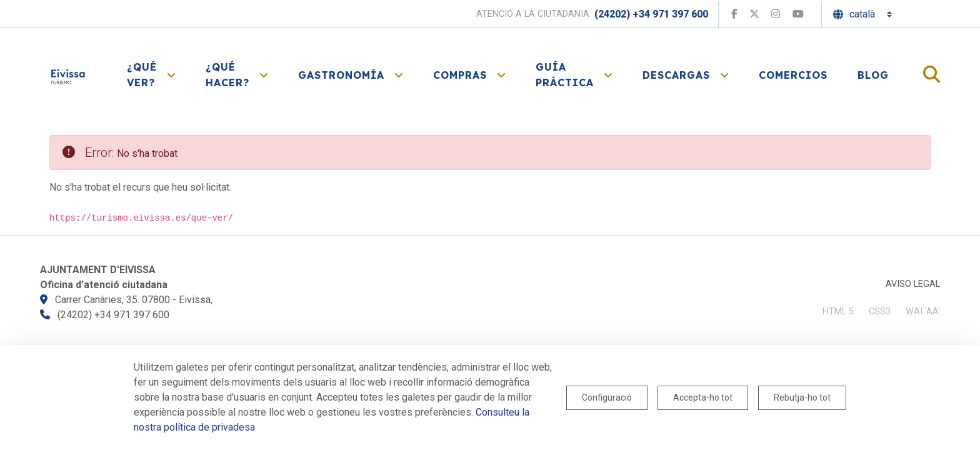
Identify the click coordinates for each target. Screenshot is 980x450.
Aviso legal (913, 284)
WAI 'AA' (923, 312)
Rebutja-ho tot (802, 397)
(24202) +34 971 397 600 (651, 14)
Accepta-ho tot (703, 397)
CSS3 (880, 312)
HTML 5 (838, 312)
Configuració (607, 397)
